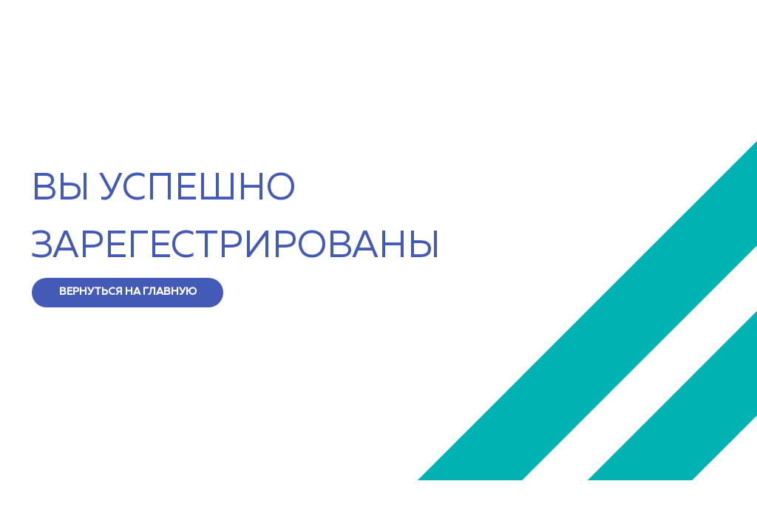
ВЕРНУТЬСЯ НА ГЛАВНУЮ (128, 292)
